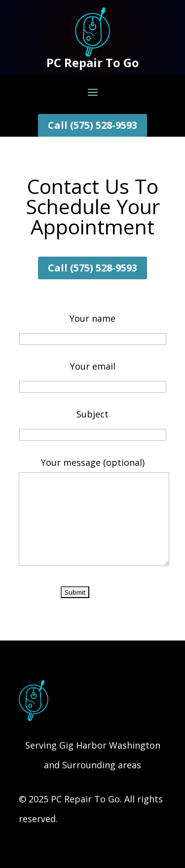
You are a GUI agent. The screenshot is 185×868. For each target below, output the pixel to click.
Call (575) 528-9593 (92, 125)
